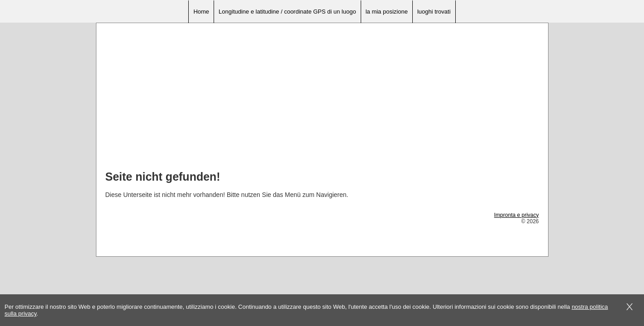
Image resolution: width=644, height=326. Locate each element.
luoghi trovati (434, 12)
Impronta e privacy (517, 215)
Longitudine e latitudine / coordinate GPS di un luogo (287, 12)
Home (201, 12)
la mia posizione (387, 12)
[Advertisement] (322, 100)
